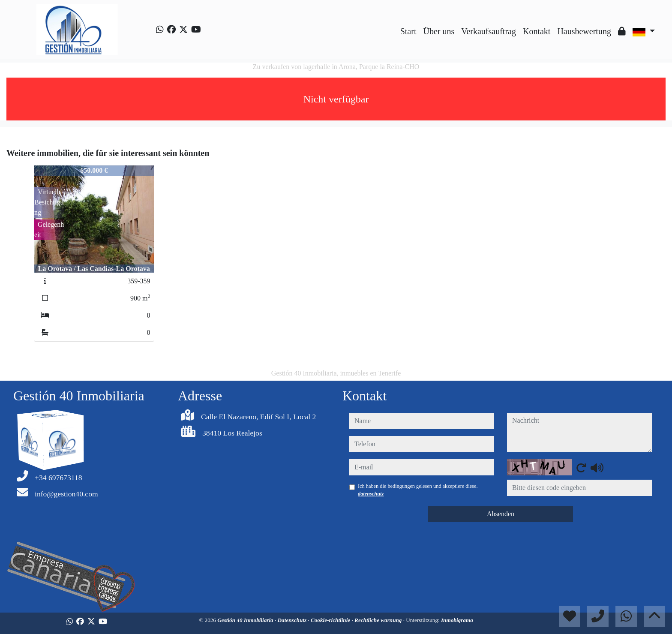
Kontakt (537, 31)
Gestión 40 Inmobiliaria (246, 620)
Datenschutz (293, 620)
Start (408, 31)
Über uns (439, 31)
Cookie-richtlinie (331, 620)
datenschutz (371, 494)
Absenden (501, 514)
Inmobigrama (457, 620)
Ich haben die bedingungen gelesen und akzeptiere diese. (418, 490)
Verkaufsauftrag (489, 31)
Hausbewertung (584, 31)
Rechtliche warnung (379, 620)
